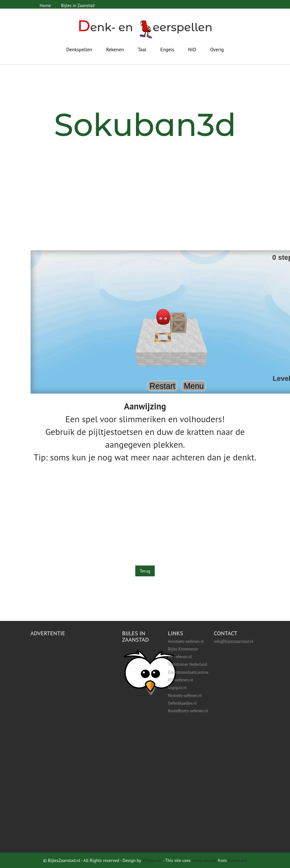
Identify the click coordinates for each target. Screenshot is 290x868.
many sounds (204, 860)
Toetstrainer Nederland (188, 664)
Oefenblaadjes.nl (182, 703)
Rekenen (115, 49)
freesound (237, 860)
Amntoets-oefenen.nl (186, 641)
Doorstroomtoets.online (188, 672)
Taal (142, 49)
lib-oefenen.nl (180, 657)
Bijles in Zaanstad (78, 5)
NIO (192, 49)
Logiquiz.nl (177, 687)
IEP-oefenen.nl (181, 680)
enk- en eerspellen (145, 27)
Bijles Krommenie (183, 649)
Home (45, 5)
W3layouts (152, 860)
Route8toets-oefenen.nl (188, 711)
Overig (217, 49)
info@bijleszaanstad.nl (234, 641)
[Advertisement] (145, 203)
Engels (167, 49)
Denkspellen (79, 49)
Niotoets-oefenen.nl (185, 695)
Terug (145, 571)
